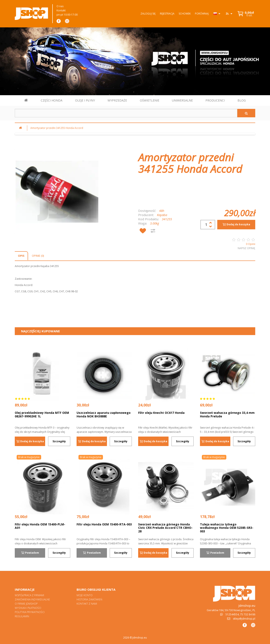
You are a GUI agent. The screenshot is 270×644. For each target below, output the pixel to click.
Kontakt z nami (87, 604)
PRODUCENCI (215, 100)
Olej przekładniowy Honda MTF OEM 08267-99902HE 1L (42, 414)
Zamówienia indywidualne (32, 599)
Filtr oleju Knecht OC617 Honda (161, 413)
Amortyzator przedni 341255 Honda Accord (57, 128)
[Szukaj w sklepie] (126, 113)
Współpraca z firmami (29, 595)
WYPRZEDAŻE (117, 100)
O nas (60, 6)
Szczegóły (59, 441)
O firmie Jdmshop (26, 604)
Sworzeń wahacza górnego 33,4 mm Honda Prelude (227, 414)
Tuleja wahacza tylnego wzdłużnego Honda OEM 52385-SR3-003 (227, 528)
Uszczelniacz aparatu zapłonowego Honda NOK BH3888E (104, 414)
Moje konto (85, 595)
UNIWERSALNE (182, 100)
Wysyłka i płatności (28, 608)
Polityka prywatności (30, 612)
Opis (21, 256)
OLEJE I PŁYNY (85, 100)
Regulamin (22, 616)
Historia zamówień (89, 599)
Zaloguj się (148, 14)
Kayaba (162, 215)
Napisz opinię (246, 248)
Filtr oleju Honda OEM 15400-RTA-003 (104, 524)
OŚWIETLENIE (150, 100)
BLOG (242, 100)
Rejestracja (167, 14)
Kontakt (61, 10)
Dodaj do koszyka (236, 224)
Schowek (185, 14)
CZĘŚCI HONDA (52, 100)
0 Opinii (251, 244)
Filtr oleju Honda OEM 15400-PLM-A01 (40, 526)
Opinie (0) (38, 256)
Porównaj (202, 14)
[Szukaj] (246, 113)
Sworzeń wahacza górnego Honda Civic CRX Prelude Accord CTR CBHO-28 (165, 528)
